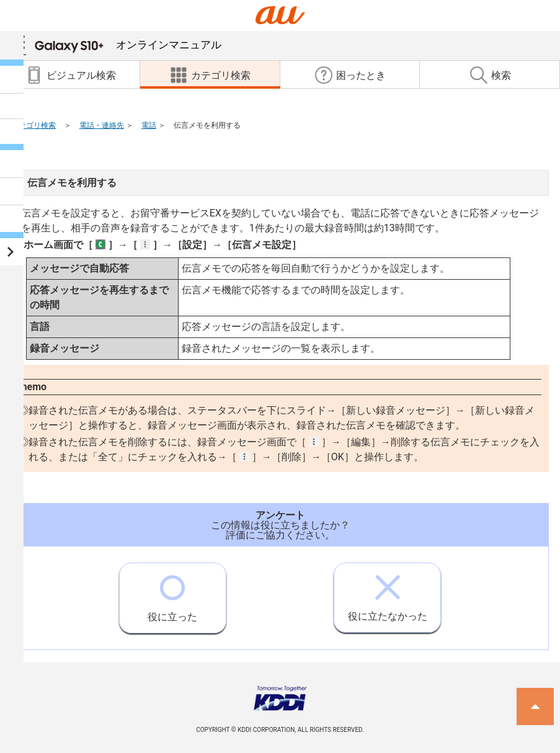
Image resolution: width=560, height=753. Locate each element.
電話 (149, 125)
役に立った (172, 593)
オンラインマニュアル (128, 45)
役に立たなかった (388, 593)
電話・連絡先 (102, 125)
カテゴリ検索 (33, 125)
